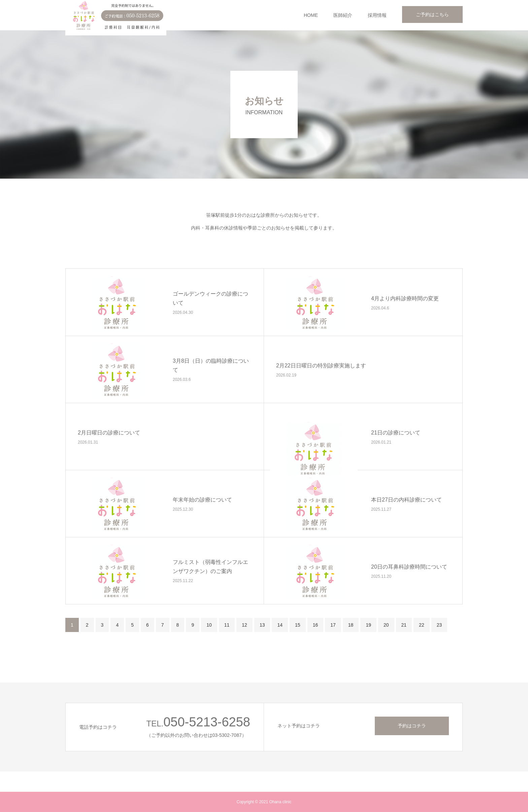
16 (316, 625)
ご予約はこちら (432, 14)
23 (439, 625)
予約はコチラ (412, 726)
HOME (311, 15)
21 (404, 625)
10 (209, 625)
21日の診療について (396, 433)
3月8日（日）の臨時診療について (211, 365)
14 (280, 625)
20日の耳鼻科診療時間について (409, 567)
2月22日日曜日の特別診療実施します (321, 366)
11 (227, 625)
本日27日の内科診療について (406, 500)
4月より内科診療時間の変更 (405, 298)
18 (351, 625)
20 (386, 625)
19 (368, 625)
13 (262, 625)
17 (333, 625)
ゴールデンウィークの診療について (210, 298)
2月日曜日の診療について (109, 433)
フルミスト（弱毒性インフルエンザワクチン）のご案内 (210, 567)
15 (298, 625)
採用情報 (377, 15)
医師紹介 (343, 15)
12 (244, 625)
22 (422, 625)
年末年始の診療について (202, 500)
